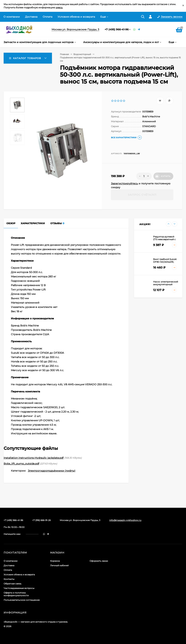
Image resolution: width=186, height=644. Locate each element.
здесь (59, 7)
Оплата (47, 17)
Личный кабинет (59, 565)
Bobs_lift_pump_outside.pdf (21, 464)
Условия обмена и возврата (76, 17)
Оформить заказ (99, 561)
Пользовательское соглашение (22, 600)
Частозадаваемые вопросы (19, 588)
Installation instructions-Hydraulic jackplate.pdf (34, 458)
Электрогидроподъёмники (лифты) (52, 471)
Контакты (9, 579)
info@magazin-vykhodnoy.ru (125, 520)
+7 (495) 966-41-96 (117, 29)
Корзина (55, 561)
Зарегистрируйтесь (124, 183)
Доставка (31, 17)
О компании (12, 17)
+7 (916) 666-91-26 (41, 520)
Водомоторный (82, 54)
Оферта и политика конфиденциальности (16, 594)
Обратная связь (13, 584)
